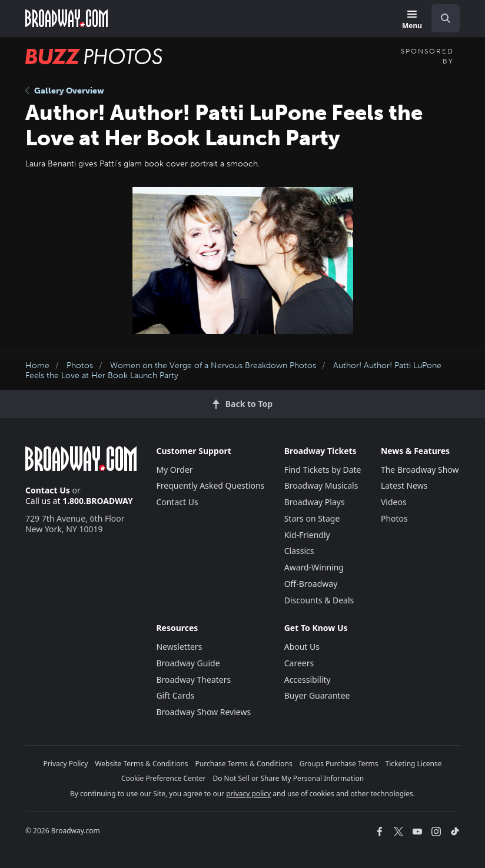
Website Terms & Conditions (141, 764)
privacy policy (248, 794)
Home (37, 365)
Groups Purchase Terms (339, 764)
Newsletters (179, 647)
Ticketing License (414, 764)
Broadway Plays (315, 502)
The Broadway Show (420, 470)
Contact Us (48, 490)
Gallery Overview (65, 91)
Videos (394, 502)
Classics (299, 551)
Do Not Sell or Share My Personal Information (288, 778)
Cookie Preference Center (164, 778)
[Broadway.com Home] (67, 18)
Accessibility (308, 680)
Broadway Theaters (193, 680)
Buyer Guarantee (317, 695)
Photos (80, 365)
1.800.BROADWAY (98, 501)
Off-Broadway (311, 584)
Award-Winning (314, 567)
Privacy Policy (66, 764)
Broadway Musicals (321, 485)
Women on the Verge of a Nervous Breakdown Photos (213, 365)
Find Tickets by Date (323, 470)
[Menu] (412, 20)
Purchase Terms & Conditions (244, 764)
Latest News (404, 485)
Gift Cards (175, 695)
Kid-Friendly (307, 535)
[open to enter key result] (446, 18)
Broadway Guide (188, 663)
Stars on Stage (312, 518)
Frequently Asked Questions (210, 485)
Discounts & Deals (319, 600)
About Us (302, 647)
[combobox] (441, 18)
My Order (174, 470)
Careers (299, 663)
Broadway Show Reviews (203, 712)
